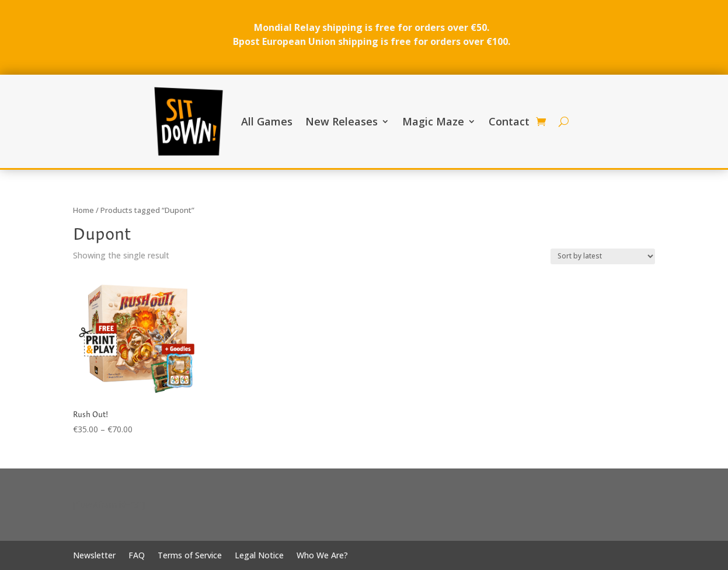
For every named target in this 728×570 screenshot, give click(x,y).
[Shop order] (603, 256)
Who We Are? (322, 556)
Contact (509, 121)
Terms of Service (190, 556)
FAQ (137, 556)
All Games (267, 121)
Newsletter (94, 556)
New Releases (342, 121)
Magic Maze (433, 121)
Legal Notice (259, 556)
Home (83, 210)
